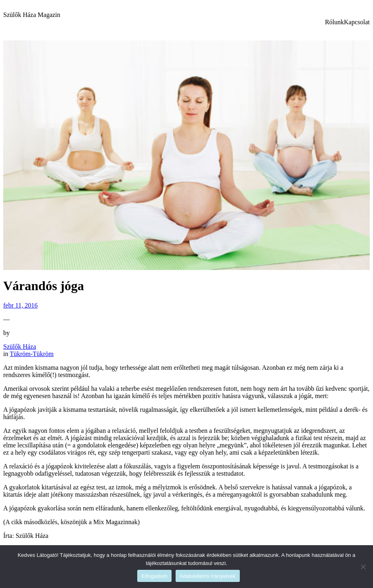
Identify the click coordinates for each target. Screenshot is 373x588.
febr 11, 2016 (20, 305)
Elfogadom (154, 576)
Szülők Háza (20, 347)
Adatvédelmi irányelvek (208, 576)
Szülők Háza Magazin (32, 15)
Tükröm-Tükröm (31, 354)
